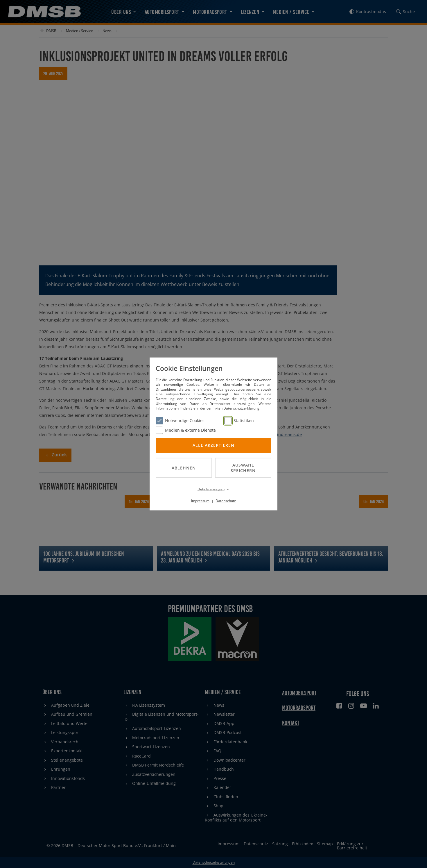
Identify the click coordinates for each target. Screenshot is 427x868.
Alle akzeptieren (214, 445)
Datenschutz (226, 501)
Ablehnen (184, 468)
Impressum (200, 501)
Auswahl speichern (243, 468)
